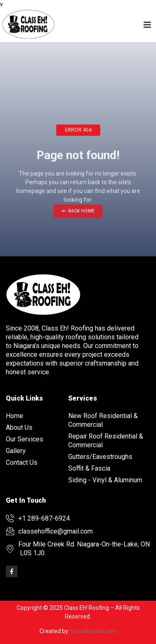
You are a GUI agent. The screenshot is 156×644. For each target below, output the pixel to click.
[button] (147, 23)
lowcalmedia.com (94, 631)
